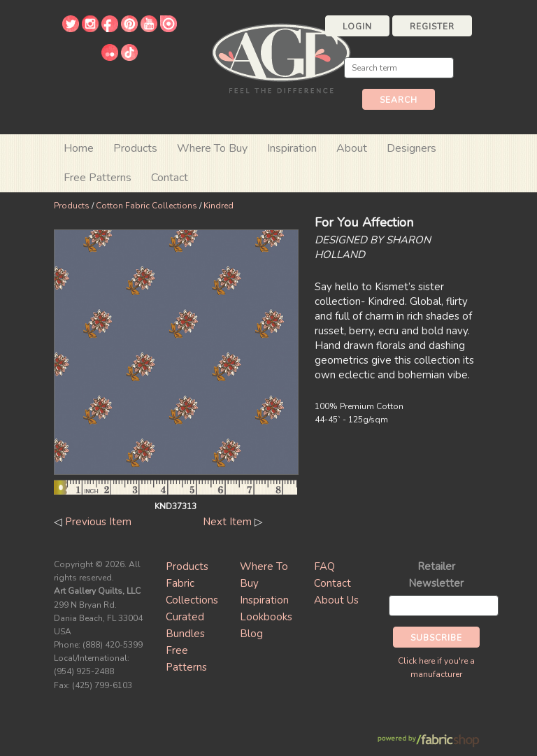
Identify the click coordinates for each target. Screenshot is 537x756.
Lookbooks (266, 617)
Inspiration (292, 148)
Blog (251, 634)
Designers (411, 148)
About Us (336, 600)
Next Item (227, 522)
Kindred (219, 206)
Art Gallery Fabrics (281, 57)
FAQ (324, 566)
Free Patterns (98, 178)
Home (79, 148)
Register (432, 27)
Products (72, 206)
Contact (170, 178)
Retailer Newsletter (436, 575)
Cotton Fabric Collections (146, 206)
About (352, 148)
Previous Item (98, 522)
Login (357, 27)
